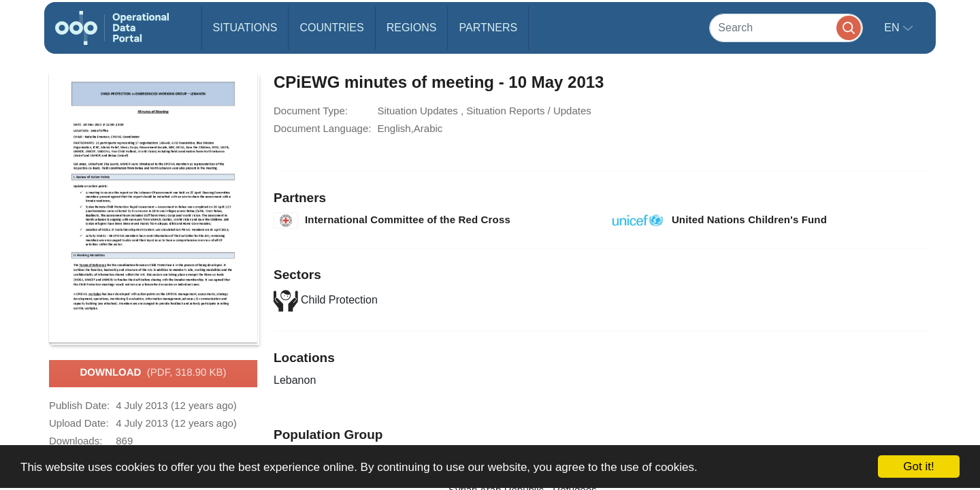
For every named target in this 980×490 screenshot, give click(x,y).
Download (153, 373)
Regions (412, 28)
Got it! (918, 467)
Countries (331, 28)
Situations (245, 28)
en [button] (893, 28)
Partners (488, 28)
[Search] (786, 28)
